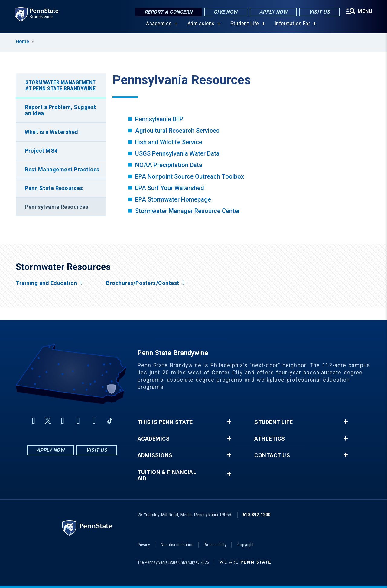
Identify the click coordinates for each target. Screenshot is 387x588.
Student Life (245, 24)
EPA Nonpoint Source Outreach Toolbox (190, 176)
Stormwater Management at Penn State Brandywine (61, 85)
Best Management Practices (62, 169)
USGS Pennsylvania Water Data (177, 153)
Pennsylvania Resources (57, 207)
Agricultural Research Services (177, 131)
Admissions (201, 24)
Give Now (226, 12)
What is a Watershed (52, 132)
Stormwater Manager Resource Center (188, 211)
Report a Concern (169, 12)
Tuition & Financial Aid (167, 475)
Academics (159, 24)
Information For (293, 24)
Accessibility (215, 545)
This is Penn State (165, 422)
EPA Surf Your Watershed (170, 188)
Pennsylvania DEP (159, 119)
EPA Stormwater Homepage (173, 199)
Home (22, 42)
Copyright (246, 545)
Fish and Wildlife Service (169, 142)
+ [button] (229, 422)
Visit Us (319, 12)
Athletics (270, 439)
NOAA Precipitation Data (169, 165)
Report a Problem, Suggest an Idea (60, 110)
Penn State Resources (54, 188)
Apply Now (273, 12)
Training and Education (46, 283)
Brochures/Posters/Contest (143, 283)
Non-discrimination (177, 545)
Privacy (144, 545)
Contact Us (272, 455)
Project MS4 (41, 151)
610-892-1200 (256, 515)
